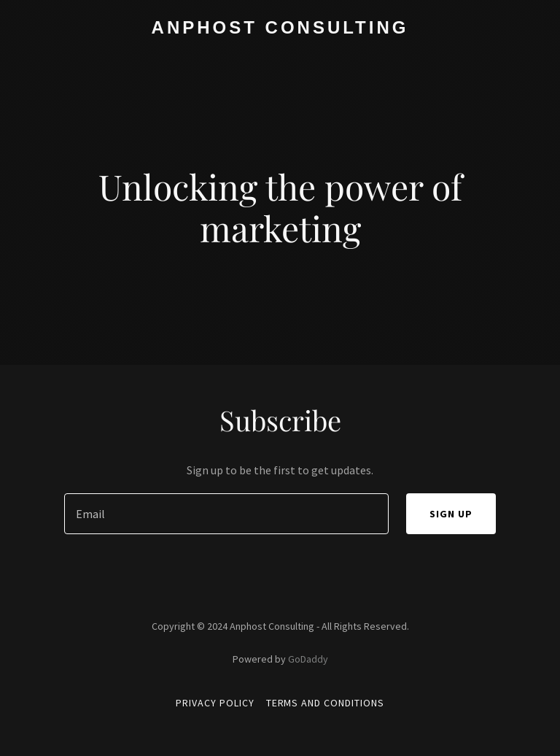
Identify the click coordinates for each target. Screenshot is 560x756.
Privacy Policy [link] (215, 703)
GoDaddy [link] (308, 659)
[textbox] (226, 514)
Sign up (451, 514)
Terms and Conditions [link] (326, 703)
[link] (280, 29)
